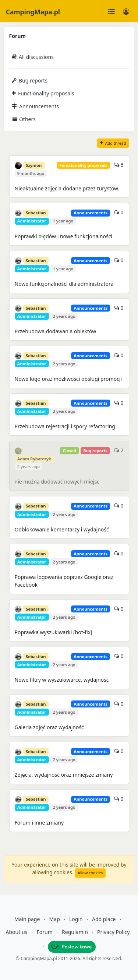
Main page (27, 919)
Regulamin (75, 932)
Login (76, 919)
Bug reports (30, 80)
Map (55, 919)
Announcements (35, 106)
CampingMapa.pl (33, 12)
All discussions (33, 57)
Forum (45, 932)
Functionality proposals (43, 93)
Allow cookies (90, 873)
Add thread (113, 143)
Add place (104, 919)
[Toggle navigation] (112, 12)
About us (17, 932)
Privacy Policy (113, 932)
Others (24, 119)
